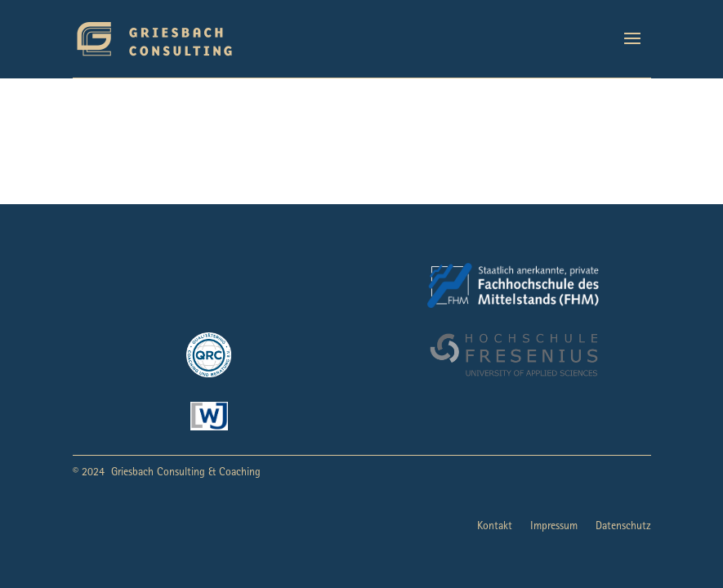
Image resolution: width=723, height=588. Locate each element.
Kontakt (495, 527)
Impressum (554, 527)
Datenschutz (623, 527)
